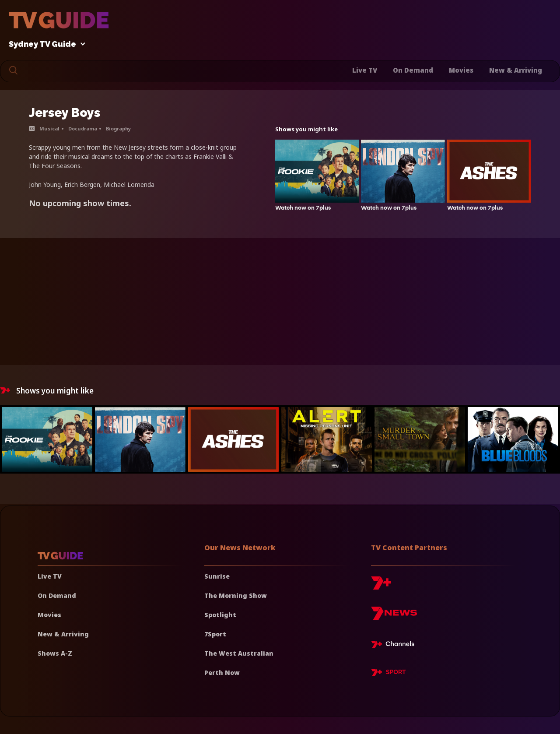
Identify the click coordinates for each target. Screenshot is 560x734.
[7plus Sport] (388, 674)
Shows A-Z (55, 653)
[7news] (394, 616)
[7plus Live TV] (395, 646)
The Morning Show (236, 595)
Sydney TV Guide (45, 44)
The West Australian (239, 653)
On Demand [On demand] (57, 595)
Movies (461, 70)
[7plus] (381, 586)
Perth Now (222, 673)
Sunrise (217, 576)
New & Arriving (516, 70)
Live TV (365, 70)
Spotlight (220, 615)
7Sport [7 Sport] (215, 634)
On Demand (413, 70)
